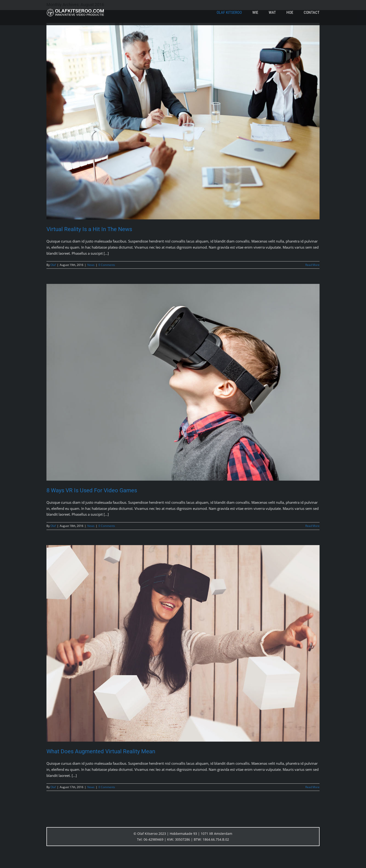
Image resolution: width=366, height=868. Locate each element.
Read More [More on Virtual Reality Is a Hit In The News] (312, 265)
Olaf (53, 265)
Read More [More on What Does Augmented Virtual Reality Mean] (312, 787)
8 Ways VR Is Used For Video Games (92, 490)
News (91, 265)
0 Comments (107, 265)
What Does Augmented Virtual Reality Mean (101, 751)
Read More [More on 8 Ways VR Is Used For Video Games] (312, 526)
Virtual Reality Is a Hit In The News (89, 229)
